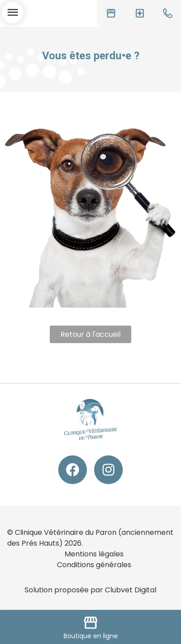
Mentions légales (94, 554)
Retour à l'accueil (90, 334)
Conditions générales (94, 565)
